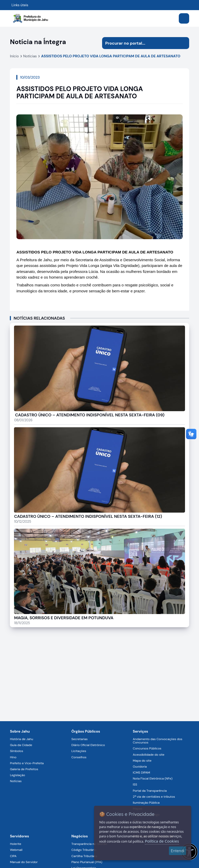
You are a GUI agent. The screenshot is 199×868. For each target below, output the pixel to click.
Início (14, 56)
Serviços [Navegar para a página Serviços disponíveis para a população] (141, 731)
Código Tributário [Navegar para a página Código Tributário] (84, 850)
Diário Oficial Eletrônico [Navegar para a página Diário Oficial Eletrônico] (88, 745)
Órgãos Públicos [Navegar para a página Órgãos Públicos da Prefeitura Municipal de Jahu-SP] (86, 731)
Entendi (177, 851)
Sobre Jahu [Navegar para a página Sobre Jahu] (20, 731)
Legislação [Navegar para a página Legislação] (17, 775)
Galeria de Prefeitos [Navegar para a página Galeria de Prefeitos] (24, 769)
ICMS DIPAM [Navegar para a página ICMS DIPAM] (142, 773)
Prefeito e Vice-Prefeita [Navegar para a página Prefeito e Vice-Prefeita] (27, 763)
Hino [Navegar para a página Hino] (13, 757)
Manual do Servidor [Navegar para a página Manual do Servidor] (24, 862)
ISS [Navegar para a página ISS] (135, 784)
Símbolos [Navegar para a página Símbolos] (16, 751)
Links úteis (20, 5)
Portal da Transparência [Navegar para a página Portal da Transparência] (150, 791)
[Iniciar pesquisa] (183, 43)
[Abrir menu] (184, 18)
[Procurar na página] (140, 43)
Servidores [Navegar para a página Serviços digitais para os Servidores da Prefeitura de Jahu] (19, 836)
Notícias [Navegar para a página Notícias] (16, 781)
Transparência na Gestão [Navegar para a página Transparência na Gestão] (89, 844)
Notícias (30, 56)
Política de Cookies (162, 841)
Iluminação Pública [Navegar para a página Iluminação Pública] (146, 803)
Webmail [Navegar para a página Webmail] (16, 850)
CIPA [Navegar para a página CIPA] (13, 856)
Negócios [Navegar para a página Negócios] (79, 836)
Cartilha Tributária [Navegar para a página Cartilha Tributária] (84, 856)
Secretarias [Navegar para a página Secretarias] (79, 739)
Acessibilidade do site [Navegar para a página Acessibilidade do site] (149, 755)
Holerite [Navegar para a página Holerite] (15, 844)
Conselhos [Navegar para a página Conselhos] (79, 757)
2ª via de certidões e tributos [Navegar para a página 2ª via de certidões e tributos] (154, 797)
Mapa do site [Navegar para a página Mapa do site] (142, 761)
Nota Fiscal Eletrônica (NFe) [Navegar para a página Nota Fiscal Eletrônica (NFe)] (153, 779)
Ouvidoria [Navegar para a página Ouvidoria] (140, 767)
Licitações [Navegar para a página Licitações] (79, 751)
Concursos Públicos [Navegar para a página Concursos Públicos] (147, 748)
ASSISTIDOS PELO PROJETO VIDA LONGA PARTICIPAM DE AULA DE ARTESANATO (111, 56)
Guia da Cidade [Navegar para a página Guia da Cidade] (21, 745)
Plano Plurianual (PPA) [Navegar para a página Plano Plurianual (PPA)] (87, 862)
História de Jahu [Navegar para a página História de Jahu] (21, 739)
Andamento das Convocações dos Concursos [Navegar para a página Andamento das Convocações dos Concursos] (158, 741)
